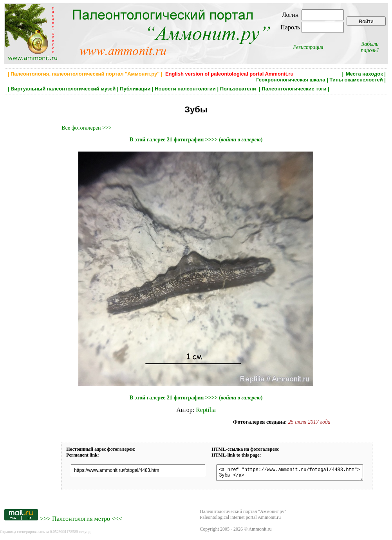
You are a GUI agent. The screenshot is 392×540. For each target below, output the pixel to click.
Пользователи (239, 89)
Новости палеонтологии (185, 89)
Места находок (364, 74)
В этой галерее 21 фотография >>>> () (196, 140)
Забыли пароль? (370, 47)
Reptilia (206, 410)
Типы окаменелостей (356, 80)
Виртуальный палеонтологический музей (63, 89)
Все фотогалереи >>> (86, 128)
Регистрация (308, 47)
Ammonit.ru (260, 531)
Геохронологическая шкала (291, 80)
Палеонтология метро (81, 521)
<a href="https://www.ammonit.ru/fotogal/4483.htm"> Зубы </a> (297, 474)
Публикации (135, 89)
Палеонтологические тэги (294, 89)
